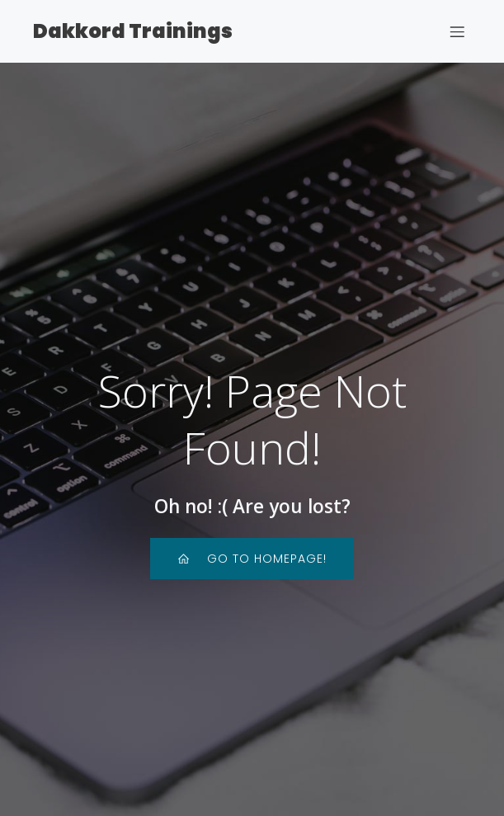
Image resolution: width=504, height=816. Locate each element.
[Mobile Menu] (457, 31)
